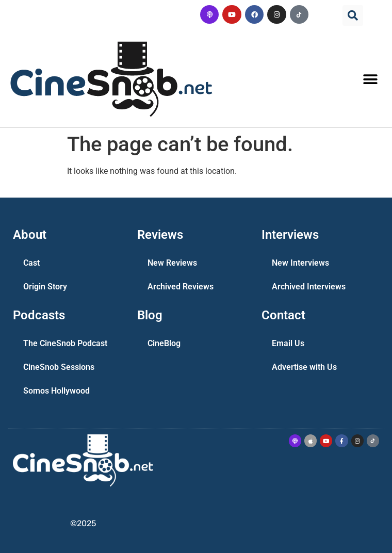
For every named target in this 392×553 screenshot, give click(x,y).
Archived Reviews (181, 287)
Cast (31, 263)
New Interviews (300, 263)
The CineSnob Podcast (65, 343)
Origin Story (45, 287)
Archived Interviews (309, 287)
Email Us (288, 343)
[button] (353, 15)
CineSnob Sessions (59, 367)
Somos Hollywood (56, 391)
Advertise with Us (304, 367)
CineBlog (164, 343)
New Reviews (172, 263)
